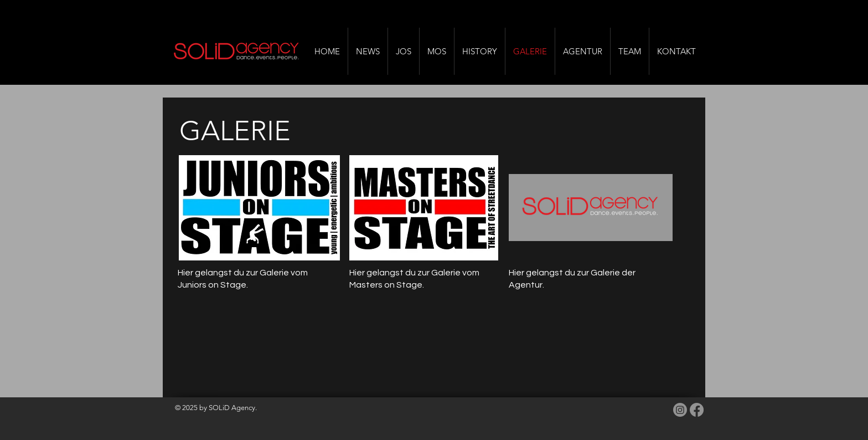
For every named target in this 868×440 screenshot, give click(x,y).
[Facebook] (697, 410)
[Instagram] (680, 410)
